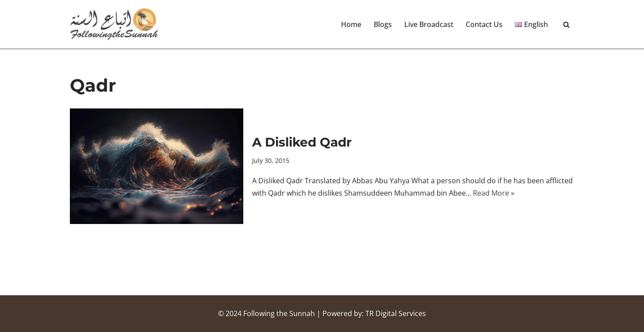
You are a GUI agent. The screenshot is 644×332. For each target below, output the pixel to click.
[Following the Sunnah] (114, 24)
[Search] (566, 25)
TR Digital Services (396, 313)
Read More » (494, 193)
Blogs (383, 24)
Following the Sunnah (279, 313)
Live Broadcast (429, 24)
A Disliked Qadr (302, 142)
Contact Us (484, 24)
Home (351, 24)
